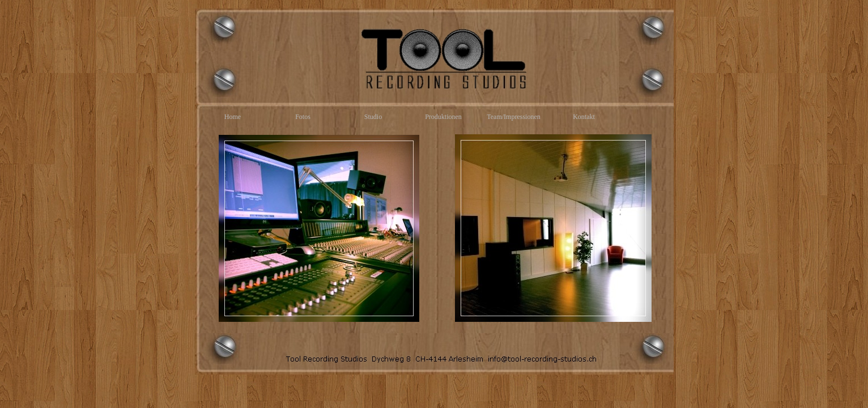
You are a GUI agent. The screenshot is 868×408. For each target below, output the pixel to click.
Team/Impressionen (513, 117)
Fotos (303, 117)
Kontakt (584, 117)
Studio (373, 117)
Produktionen (443, 117)
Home (233, 117)
